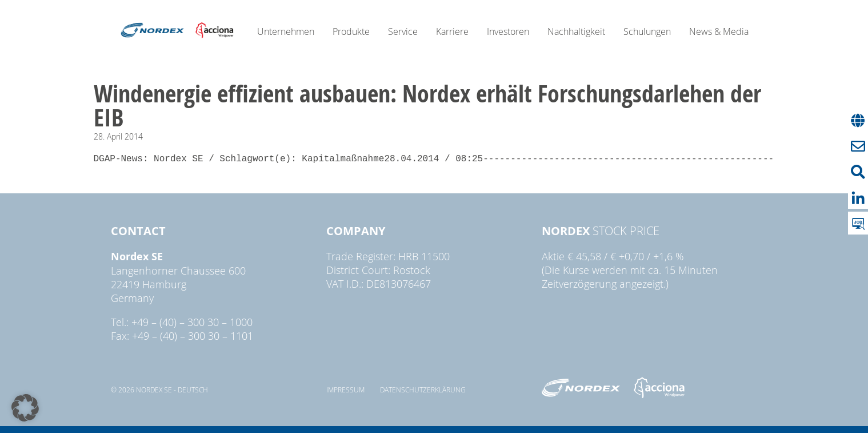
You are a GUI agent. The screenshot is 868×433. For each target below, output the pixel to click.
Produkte (351, 31)
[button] (25, 408)
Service (403, 31)
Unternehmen (286, 31)
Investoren (508, 31)
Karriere (452, 31)
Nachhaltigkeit (576, 31)
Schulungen (647, 31)
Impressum (345, 390)
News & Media (719, 31)
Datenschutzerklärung (423, 390)
